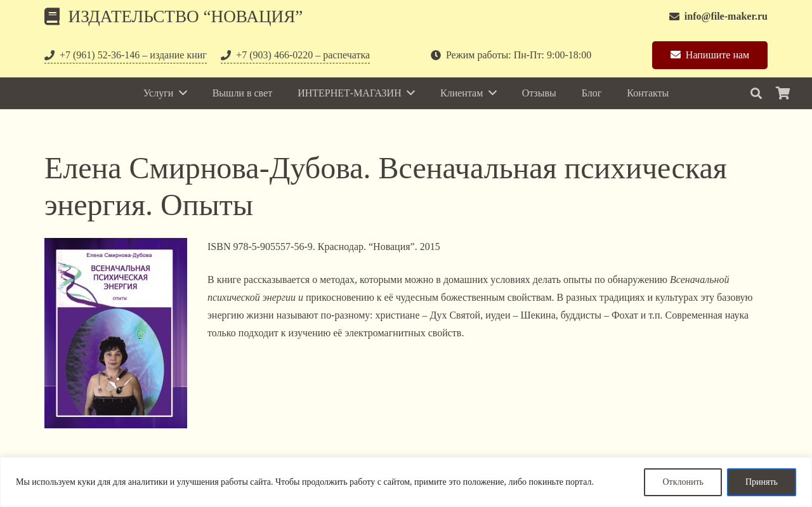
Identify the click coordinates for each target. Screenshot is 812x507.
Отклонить (683, 482)
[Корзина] (783, 93)
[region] (406, 482)
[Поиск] (756, 94)
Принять (762, 482)
